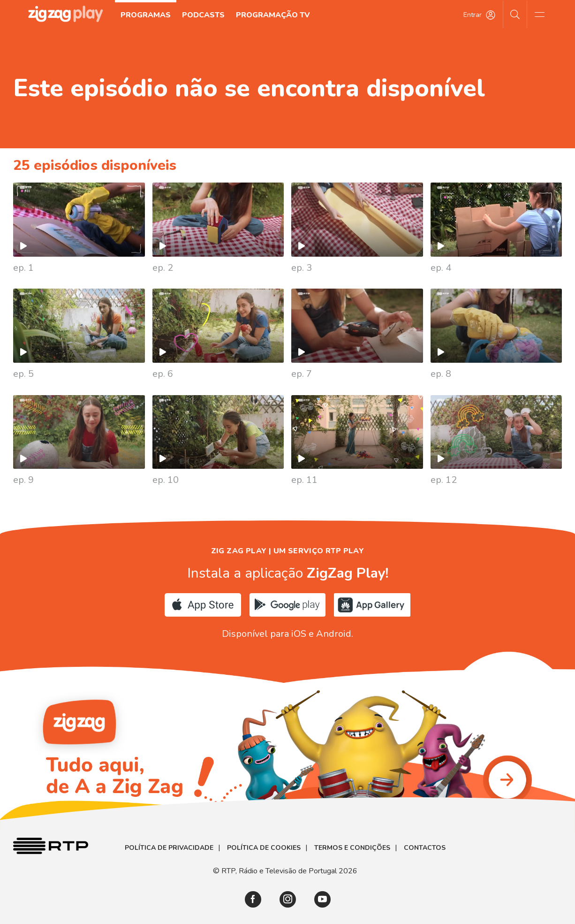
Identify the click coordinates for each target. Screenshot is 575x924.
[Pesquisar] (515, 14)
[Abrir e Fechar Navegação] (539, 14)
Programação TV (273, 15)
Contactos (425, 848)
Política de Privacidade (169, 848)
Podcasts (203, 15)
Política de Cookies (264, 848)
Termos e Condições (352, 848)
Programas (146, 15)
